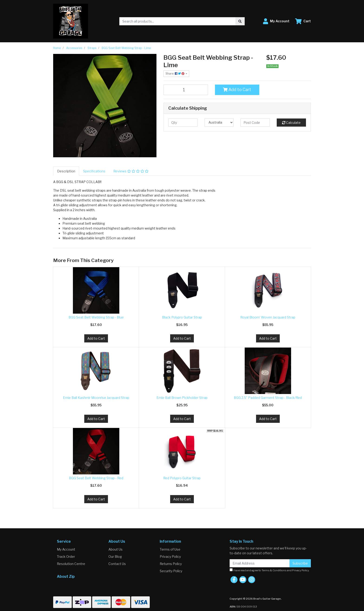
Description (66, 171)
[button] (276, 21)
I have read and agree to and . (270, 570)
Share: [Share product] (175, 74)
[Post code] (255, 123)
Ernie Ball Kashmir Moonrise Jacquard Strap (96, 398)
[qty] (183, 123)
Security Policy (171, 571)
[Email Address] (260, 563)
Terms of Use (170, 549)
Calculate (291, 123)
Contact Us (117, 564)
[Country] (219, 123)
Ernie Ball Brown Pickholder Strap (182, 398)
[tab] (66, 171)
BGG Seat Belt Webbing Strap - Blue (96, 317)
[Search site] (240, 21)
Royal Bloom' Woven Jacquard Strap (268, 317)
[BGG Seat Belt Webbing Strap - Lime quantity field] (186, 90)
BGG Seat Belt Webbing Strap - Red (96, 478)
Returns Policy (171, 564)
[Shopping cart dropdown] (303, 21)
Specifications (94, 171)
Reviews (131, 171)
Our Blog (115, 557)
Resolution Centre (71, 564)
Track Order (66, 557)
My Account (66, 549)
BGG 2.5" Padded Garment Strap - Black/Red (268, 398)
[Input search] (177, 21)
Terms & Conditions (274, 570)
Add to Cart (237, 90)
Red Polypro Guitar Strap (182, 478)
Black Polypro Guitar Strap (182, 317)
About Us (115, 549)
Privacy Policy (170, 557)
